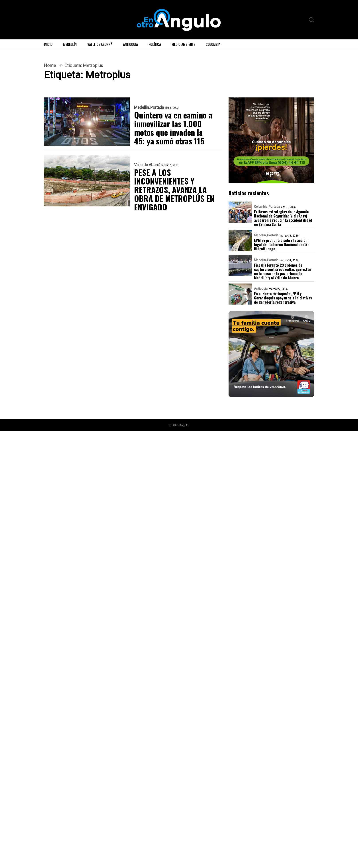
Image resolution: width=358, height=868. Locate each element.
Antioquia (130, 44)
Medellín (70, 44)
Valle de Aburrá (100, 44)
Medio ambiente (183, 44)
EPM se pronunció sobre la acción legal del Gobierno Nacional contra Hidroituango (282, 244)
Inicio (48, 44)
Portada (157, 107)
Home (50, 65)
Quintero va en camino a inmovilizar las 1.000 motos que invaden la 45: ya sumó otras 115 (173, 128)
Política (155, 44)
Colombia (213, 44)
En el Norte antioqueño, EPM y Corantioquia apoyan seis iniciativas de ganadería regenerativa (283, 298)
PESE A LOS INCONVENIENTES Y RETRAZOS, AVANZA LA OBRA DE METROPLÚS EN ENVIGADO (174, 189)
